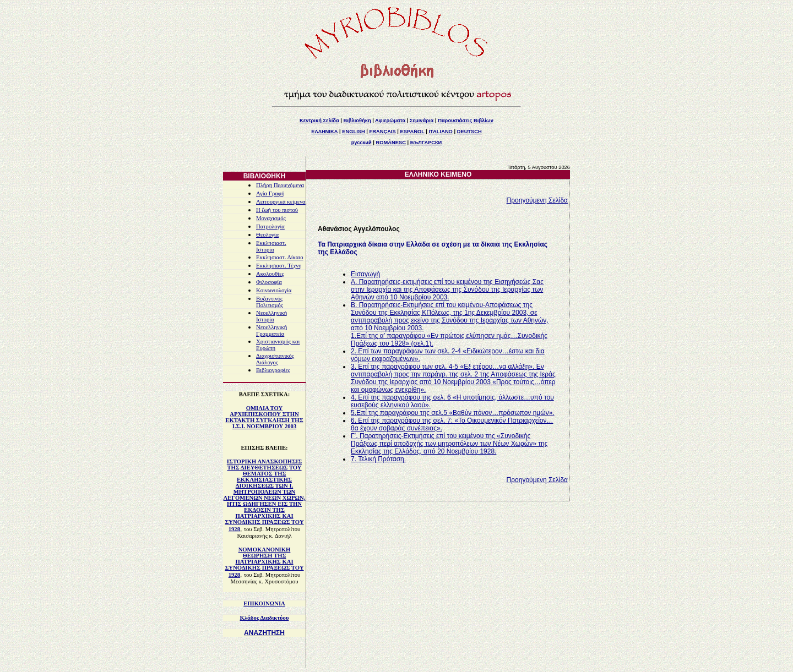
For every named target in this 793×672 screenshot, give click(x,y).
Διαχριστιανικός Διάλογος (275, 359)
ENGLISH (353, 132)
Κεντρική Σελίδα (319, 121)
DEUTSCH (469, 132)
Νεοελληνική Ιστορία (271, 316)
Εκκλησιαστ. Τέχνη (279, 266)
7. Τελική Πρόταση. (378, 459)
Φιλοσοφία (269, 282)
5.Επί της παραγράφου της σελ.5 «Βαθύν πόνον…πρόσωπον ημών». (453, 413)
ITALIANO (441, 132)
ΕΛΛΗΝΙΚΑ (324, 132)
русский (362, 143)
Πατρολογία (270, 226)
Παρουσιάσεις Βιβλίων (466, 121)
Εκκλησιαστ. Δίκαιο (280, 257)
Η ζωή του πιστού (277, 210)
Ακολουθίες (270, 274)
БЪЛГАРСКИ (426, 143)
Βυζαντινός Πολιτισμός (270, 302)
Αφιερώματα (390, 121)
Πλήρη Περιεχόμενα (280, 185)
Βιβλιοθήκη (357, 121)
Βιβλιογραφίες (273, 370)
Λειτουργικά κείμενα (281, 202)
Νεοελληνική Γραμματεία (271, 330)
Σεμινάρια (422, 121)
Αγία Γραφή (270, 193)
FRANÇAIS (382, 132)
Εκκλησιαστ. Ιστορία (271, 246)
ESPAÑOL (412, 132)
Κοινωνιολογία (274, 290)
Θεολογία (267, 235)
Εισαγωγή (365, 274)
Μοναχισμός (271, 218)
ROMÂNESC (391, 143)
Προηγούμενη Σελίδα (537, 200)
